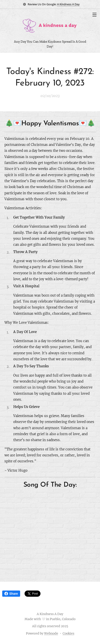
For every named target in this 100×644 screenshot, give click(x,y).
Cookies (68, 633)
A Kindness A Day (68, 4)
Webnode (51, 633)
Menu (94, 15)
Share (11, 594)
